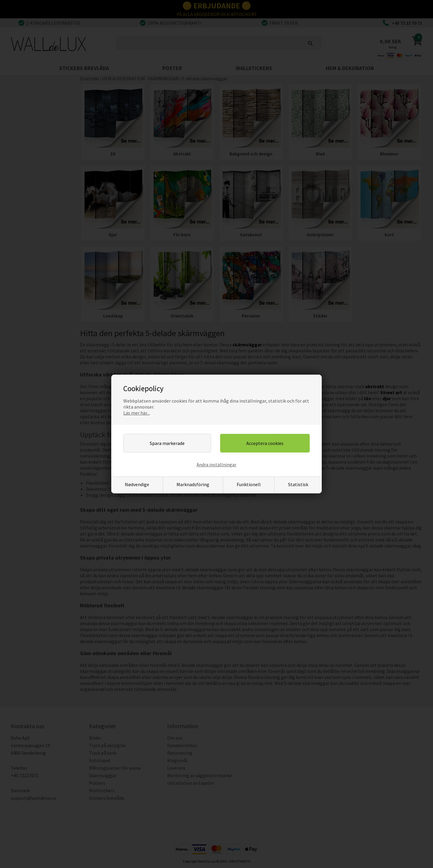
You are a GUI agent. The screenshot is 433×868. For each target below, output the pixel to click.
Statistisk (298, 484)
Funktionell (249, 484)
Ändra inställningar (216, 465)
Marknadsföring (193, 484)
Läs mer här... (137, 413)
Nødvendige (137, 484)
